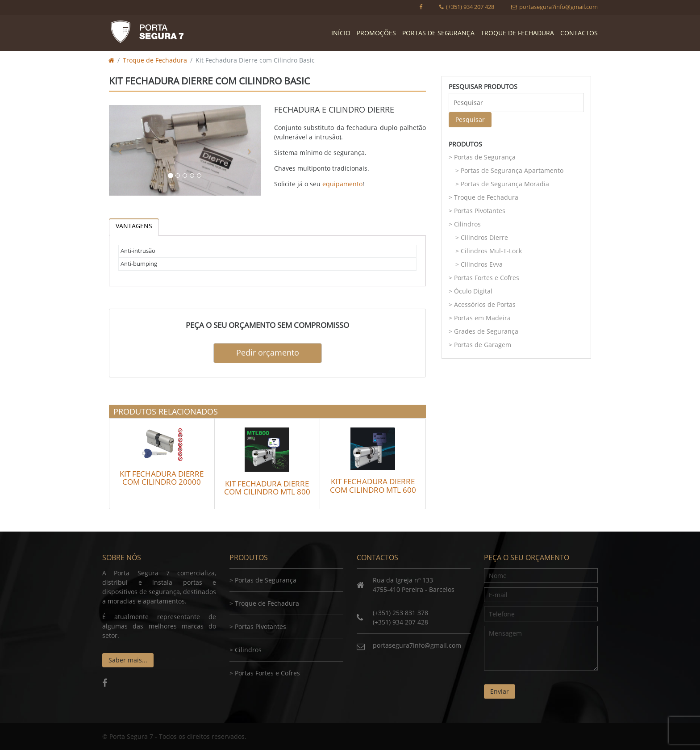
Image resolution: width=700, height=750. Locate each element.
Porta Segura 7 (147, 32)
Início (341, 33)
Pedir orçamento (268, 352)
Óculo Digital (473, 291)
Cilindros (467, 224)
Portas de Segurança (438, 33)
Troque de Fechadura (517, 33)
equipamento (342, 184)
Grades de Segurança (486, 331)
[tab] (134, 227)
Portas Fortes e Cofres (487, 278)
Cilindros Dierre (484, 237)
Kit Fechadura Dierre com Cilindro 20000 (162, 478)
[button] (120, 150)
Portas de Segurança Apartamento (512, 170)
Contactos (579, 33)
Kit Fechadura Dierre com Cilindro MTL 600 (373, 485)
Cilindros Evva (482, 264)
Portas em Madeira (482, 318)
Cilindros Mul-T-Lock (491, 251)
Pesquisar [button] (470, 119)
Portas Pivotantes (480, 211)
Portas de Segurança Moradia (505, 184)
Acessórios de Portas (485, 304)
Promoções (376, 33)
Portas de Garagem (483, 345)
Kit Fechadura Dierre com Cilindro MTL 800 (267, 488)
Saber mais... (128, 660)
